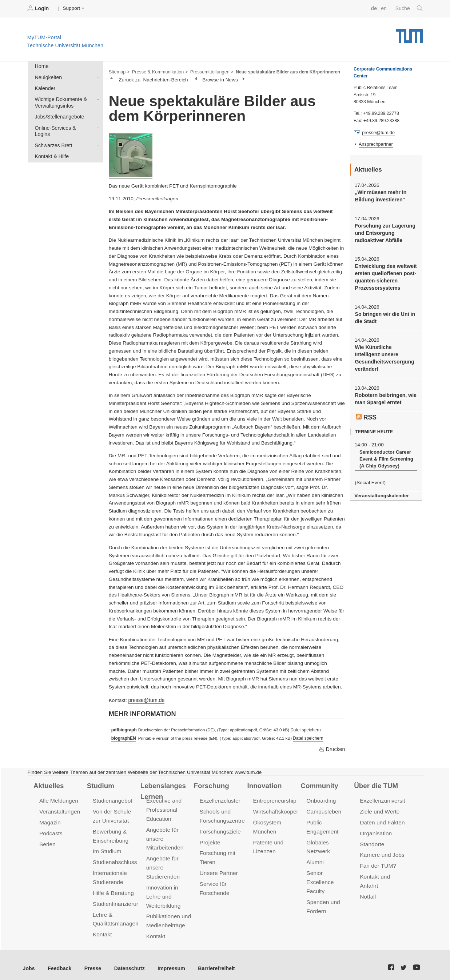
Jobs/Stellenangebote (96, 115)
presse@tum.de (146, 699)
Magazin (50, 820)
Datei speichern (304, 729)
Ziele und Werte (379, 810)
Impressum (166, 962)
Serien (47, 841)
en (385, 8)
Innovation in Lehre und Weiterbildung (163, 891)
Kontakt (102, 929)
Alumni (315, 859)
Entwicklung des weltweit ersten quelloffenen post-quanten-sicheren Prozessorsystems (385, 275)
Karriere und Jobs (381, 852)
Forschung (211, 784)
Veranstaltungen (59, 810)
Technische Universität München (409, 33)
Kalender (96, 87)
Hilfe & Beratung (113, 888)
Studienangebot (112, 799)
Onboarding (320, 799)
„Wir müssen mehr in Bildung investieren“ (380, 195)
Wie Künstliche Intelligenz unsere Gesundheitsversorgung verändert (385, 354)
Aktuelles (48, 784)
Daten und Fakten (381, 820)
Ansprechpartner (375, 144)
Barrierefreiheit (209, 962)
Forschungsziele (220, 829)
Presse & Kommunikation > (158, 71)
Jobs (29, 962)
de (375, 8)
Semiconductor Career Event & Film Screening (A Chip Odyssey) (385, 453)
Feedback (58, 962)
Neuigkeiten (96, 76)
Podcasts (51, 831)
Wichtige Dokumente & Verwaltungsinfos (96, 97)
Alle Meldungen (58, 799)
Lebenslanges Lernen (162, 789)
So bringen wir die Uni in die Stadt (384, 314)
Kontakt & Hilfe (96, 146)
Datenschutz (126, 962)
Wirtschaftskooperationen (284, 810)
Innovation (264, 784)
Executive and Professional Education (163, 808)
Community (318, 784)
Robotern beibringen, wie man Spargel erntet (384, 394)
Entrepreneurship (274, 799)
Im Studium (107, 848)
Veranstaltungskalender (381, 489)
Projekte (210, 840)
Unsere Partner (218, 869)
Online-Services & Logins (96, 125)
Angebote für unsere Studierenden (162, 864)
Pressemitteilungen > (208, 71)
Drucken (332, 748)
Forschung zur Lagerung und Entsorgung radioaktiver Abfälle (384, 232)
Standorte (372, 841)
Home (41, 66)
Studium (100, 784)
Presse (90, 962)
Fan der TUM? (377, 862)
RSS (366, 411)
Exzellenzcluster (219, 799)
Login (39, 8)
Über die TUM (375, 784)
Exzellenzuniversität (384, 799)
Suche (409, 8)
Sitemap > (119, 71)
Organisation (375, 831)
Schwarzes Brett (96, 136)
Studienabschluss (114, 859)
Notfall (367, 892)
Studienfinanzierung (117, 899)
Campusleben (323, 810)
